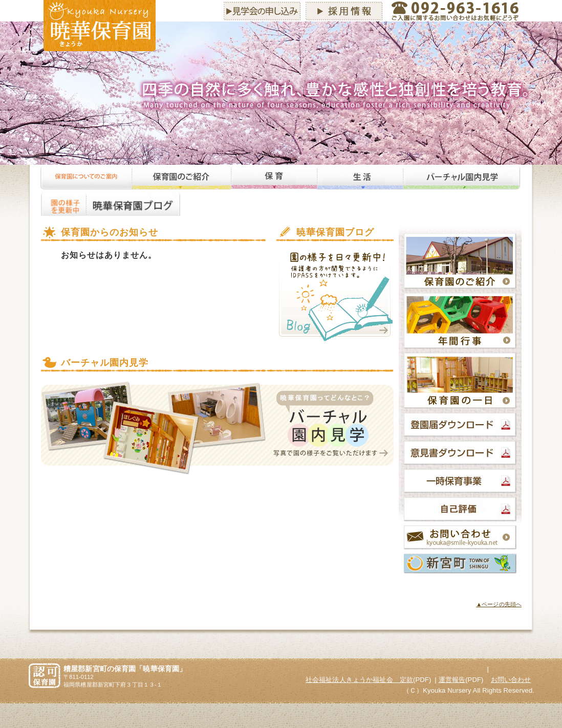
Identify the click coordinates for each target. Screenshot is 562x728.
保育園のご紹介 (181, 178)
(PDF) (368, 680)
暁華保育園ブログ (133, 203)
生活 (360, 178)
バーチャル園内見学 (462, 178)
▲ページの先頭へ (499, 604)
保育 (274, 178)
